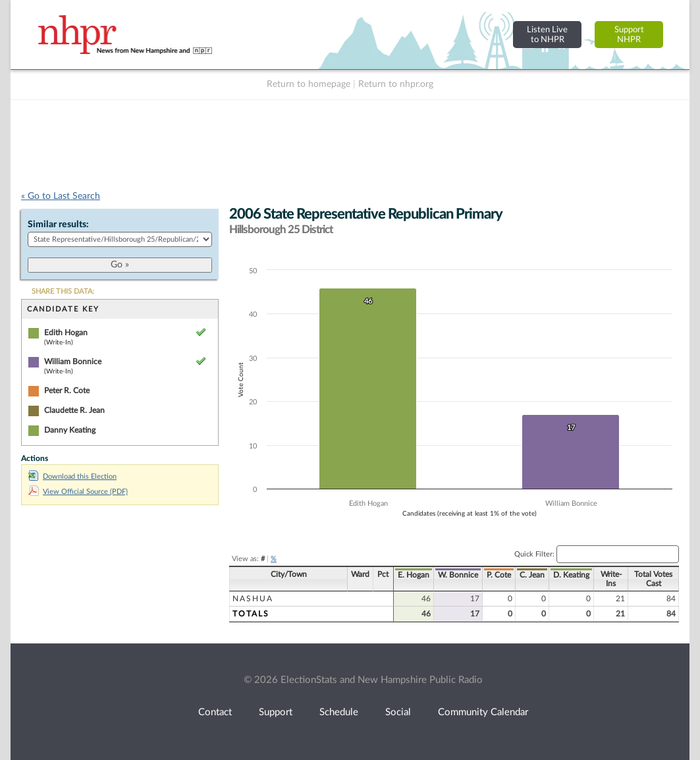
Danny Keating (70, 430)
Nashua (253, 599)
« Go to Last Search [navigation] (61, 196)
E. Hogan (414, 575)
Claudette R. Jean (74, 410)
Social (398, 712)
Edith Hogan (66, 333)
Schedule (339, 712)
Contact (215, 712)
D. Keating (571, 575)
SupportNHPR (629, 35)
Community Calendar (483, 712)
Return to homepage (309, 84)
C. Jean (532, 575)
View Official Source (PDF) (78, 492)
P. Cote (499, 575)
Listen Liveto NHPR (547, 35)
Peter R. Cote (67, 391)
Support (276, 712)
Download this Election (72, 476)
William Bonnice (73, 362)
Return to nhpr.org (396, 84)
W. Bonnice (458, 575)
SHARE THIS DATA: (63, 291)
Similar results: (58, 225)
